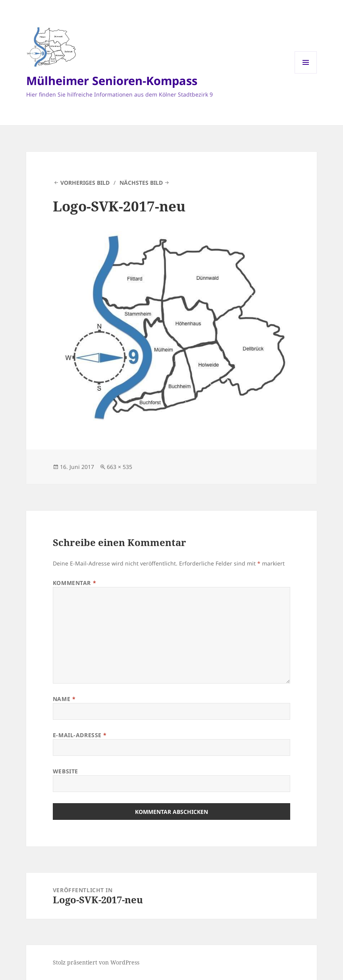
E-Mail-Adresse (80, 735)
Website (66, 771)
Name (64, 699)
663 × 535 (119, 467)
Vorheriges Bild (85, 183)
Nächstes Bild (141, 183)
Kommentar (74, 583)
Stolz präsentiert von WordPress (96, 962)
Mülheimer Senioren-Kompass (112, 80)
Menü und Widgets (306, 73)
